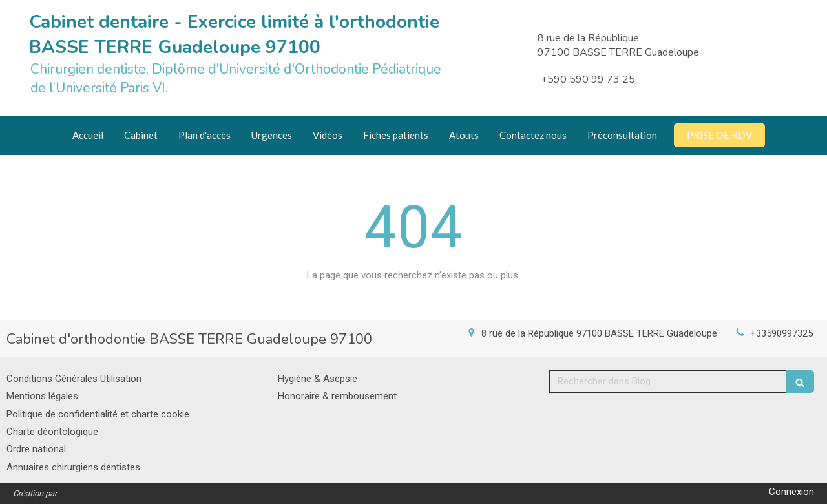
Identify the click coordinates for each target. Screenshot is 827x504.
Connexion (791, 492)
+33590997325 (781, 333)
